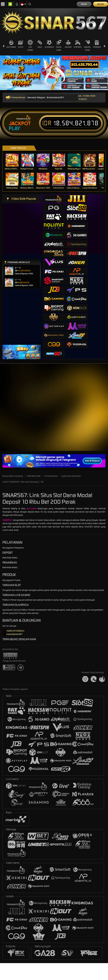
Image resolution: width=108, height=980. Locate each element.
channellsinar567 (12, 634)
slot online (32, 508)
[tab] (54, 199)
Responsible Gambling (13, 476)
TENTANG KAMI (34, 476)
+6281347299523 (13, 631)
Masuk (84, 4)
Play (14, 129)
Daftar (100, 4)
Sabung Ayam (87, 45)
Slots (21, 44)
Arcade (68, 44)
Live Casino (30, 45)
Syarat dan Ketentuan (71, 476)
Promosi (97, 44)
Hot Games (11, 44)
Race (40, 44)
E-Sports (78, 44)
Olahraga (49, 44)
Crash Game (59, 45)
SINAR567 (7, 520)
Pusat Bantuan (51, 476)
